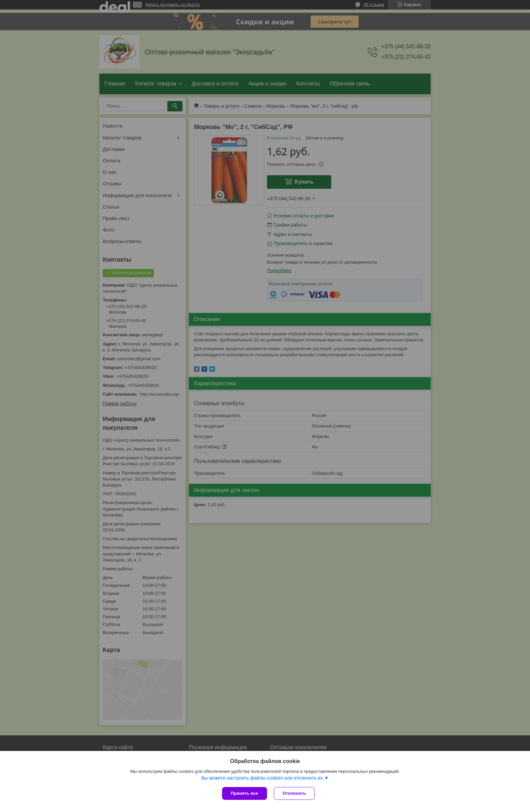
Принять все (245, 793)
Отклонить (294, 793)
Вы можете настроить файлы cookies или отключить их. (262, 778)
